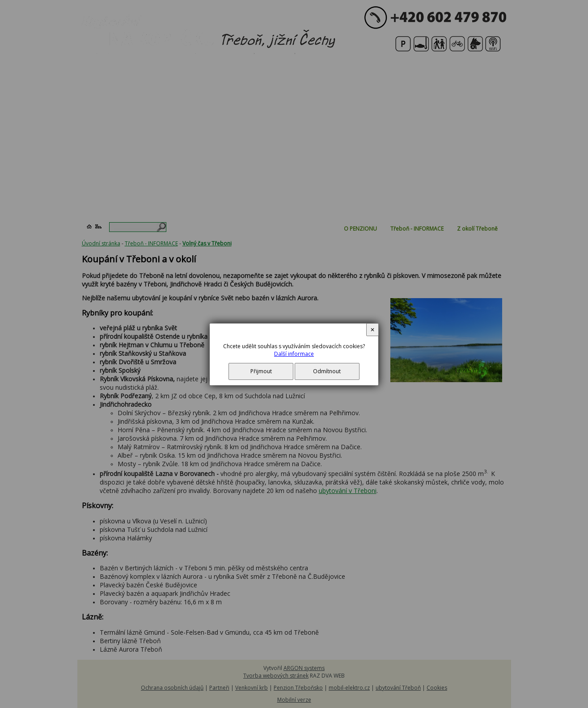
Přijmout (261, 371)
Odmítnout (327, 371)
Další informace (294, 354)
